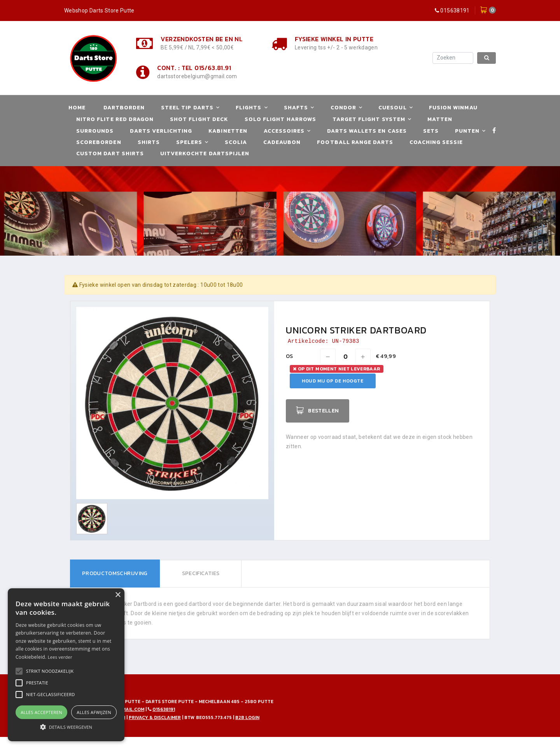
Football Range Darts (355, 142)
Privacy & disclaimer (155, 717)
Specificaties (200, 573)
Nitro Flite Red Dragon (115, 119)
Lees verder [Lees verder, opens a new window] (60, 657)
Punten (467, 131)
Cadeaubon (282, 142)
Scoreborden (99, 142)
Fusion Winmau (453, 108)
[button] (50, 671)
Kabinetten (228, 131)
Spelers (189, 142)
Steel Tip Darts (187, 108)
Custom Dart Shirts (110, 153)
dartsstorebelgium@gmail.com (197, 76)
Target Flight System (369, 119)
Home (77, 108)
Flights (248, 108)
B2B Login (247, 717)
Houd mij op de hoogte (333, 381)
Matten (440, 119)
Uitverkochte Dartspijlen (205, 153)
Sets (431, 131)
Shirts (149, 142)
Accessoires (284, 131)
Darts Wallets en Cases (367, 131)
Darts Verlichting (161, 131)
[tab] (115, 574)
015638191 (455, 11)
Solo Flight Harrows (280, 119)
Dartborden (124, 108)
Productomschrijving (115, 573)
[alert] (66, 665)
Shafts (296, 108)
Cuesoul (392, 108)
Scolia (236, 142)
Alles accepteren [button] (41, 712)
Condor (343, 108)
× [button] (118, 595)
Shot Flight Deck (199, 119)
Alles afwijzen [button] (94, 712)
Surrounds (95, 131)
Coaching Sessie (436, 142)
